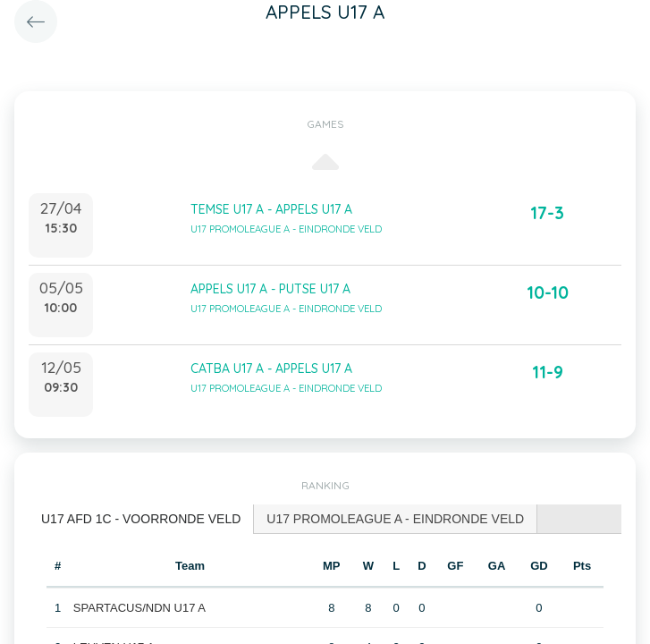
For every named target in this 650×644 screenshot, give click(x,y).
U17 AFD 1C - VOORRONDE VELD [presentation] (141, 519)
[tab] (141, 519)
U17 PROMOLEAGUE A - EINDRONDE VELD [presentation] (395, 519)
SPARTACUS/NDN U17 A (139, 608)
